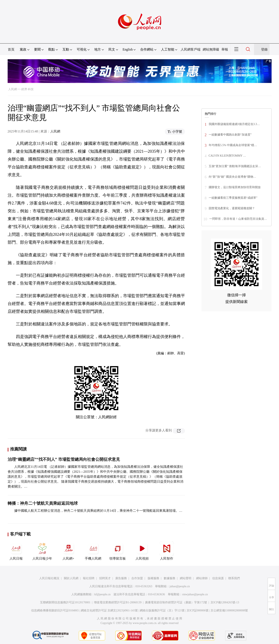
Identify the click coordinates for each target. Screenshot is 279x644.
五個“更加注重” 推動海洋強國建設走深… (235, 166)
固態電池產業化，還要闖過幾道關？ (232, 208)
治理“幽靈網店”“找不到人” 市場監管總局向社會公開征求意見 (64, 459)
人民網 (13, 89)
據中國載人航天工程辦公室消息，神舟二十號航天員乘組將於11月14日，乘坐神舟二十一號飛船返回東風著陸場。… (98, 511)
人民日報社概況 (49, 578)
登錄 (264, 49)
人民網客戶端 (191, 49)
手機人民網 (93, 551)
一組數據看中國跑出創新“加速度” (230, 135)
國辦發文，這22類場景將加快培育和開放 (235, 187)
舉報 (225, 49)
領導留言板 (118, 551)
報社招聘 (89, 578)
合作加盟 (137, 578)
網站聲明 (186, 578)
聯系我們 (234, 578)
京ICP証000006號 (198, 610)
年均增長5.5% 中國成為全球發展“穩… (233, 145)
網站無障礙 (211, 49)
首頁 (11, 49)
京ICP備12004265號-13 (225, 602)
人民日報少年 (42, 551)
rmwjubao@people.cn (195, 594)
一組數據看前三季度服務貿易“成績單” (233, 198)
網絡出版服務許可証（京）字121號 (162, 610)
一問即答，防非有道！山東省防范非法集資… (238, 219)
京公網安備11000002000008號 (229, 610)
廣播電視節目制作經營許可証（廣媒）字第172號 (176, 602)
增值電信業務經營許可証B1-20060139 (118, 602)
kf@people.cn (103, 594)
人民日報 (16, 551)
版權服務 (153, 578)
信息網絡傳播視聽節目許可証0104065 (55, 610)
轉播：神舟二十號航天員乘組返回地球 (43, 503)
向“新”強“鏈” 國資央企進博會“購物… (232, 177)
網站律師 (202, 578)
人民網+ (68, 551)
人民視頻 (142, 551)
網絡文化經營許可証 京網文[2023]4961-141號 (109, 610)
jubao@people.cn (180, 586)
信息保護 (218, 578)
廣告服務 (121, 578)
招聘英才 (105, 578)
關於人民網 (71, 578)
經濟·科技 (27, 89)
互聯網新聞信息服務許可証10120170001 (65, 602)
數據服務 (170, 578)
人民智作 (167, 551)
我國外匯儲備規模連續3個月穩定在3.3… (234, 124)
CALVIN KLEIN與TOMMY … (227, 156)
